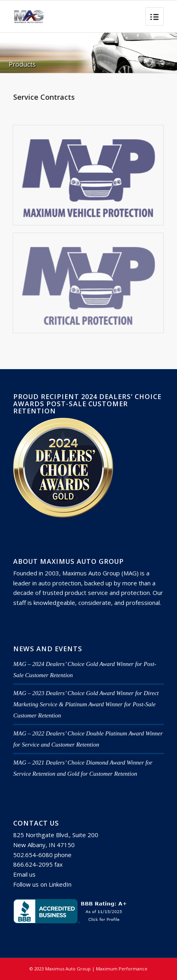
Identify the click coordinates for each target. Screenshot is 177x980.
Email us (24, 874)
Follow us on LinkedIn (42, 884)
